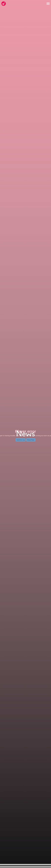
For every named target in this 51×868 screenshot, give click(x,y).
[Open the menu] (48, 4)
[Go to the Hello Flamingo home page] (4, 4)
